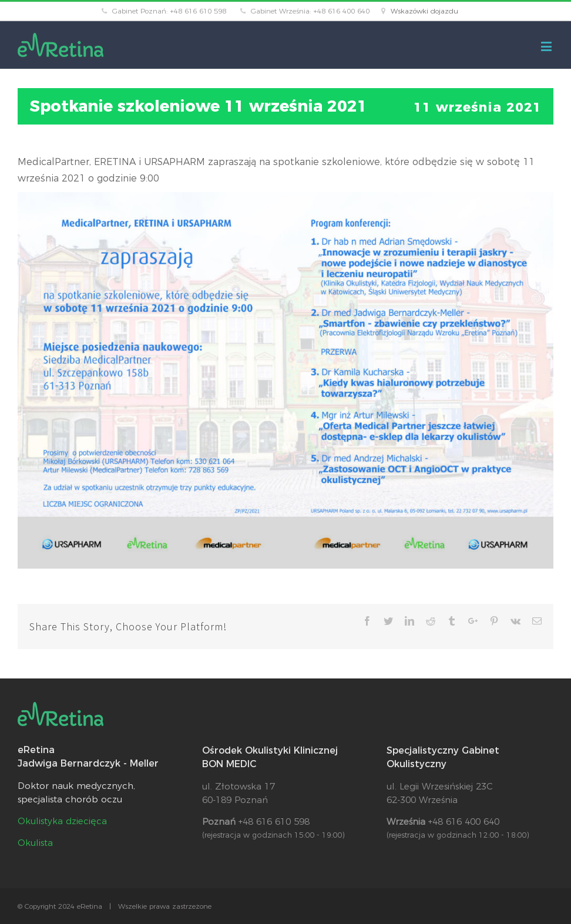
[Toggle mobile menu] (547, 46)
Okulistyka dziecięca (62, 821)
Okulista (35, 843)
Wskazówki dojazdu (424, 11)
